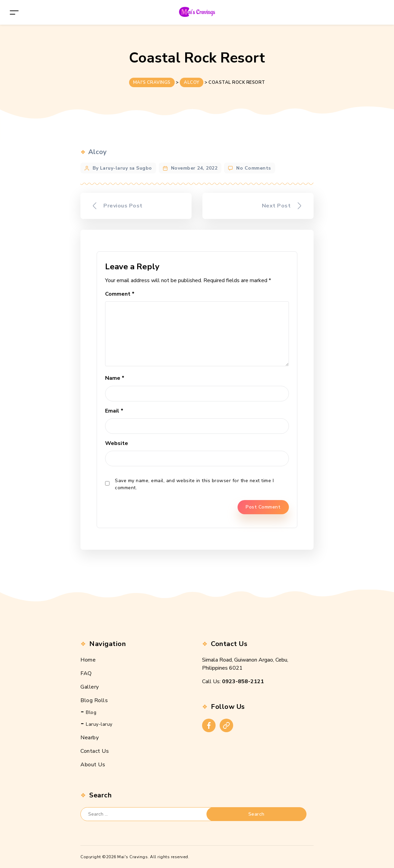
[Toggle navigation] (14, 12)
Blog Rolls (94, 700)
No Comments (254, 168)
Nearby (90, 738)
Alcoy (97, 152)
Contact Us (95, 751)
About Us (93, 765)
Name (115, 378)
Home (88, 660)
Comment (120, 294)
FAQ (86, 673)
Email (114, 411)
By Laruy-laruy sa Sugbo (122, 168)
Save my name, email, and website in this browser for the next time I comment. (194, 484)
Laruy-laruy (99, 724)
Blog (91, 712)
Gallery (90, 687)
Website (117, 443)
